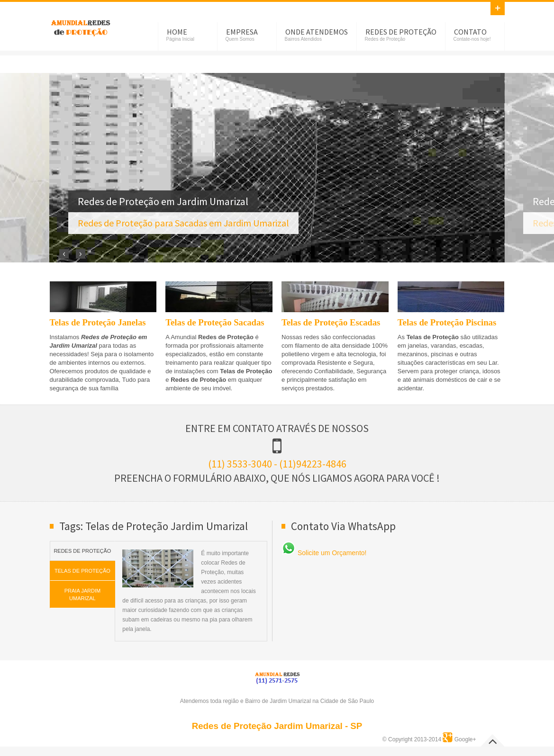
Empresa (242, 32)
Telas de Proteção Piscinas (447, 322)
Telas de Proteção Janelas (98, 322)
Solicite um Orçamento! (324, 553)
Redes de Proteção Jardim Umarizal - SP (277, 726)
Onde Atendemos (317, 32)
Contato (470, 32)
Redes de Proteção (401, 32)
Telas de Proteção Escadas (331, 322)
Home (177, 32)
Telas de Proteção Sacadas (215, 322)
